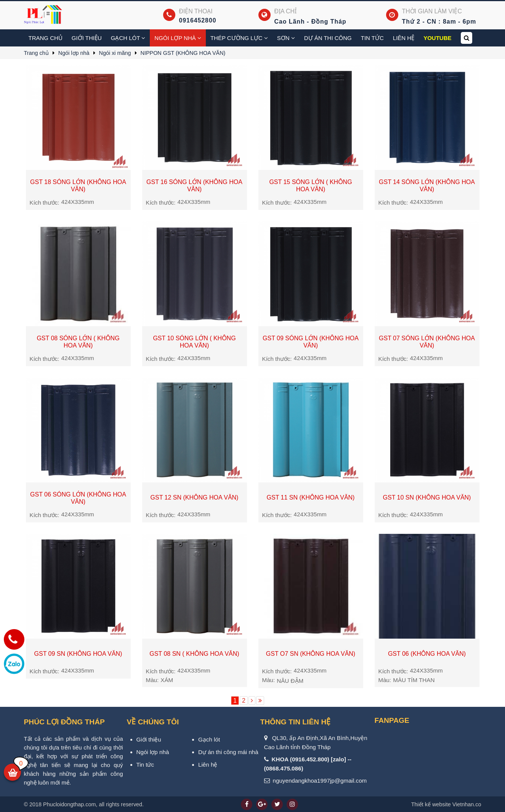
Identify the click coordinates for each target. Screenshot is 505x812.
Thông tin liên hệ (296, 722)
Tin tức (372, 38)
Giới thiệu (87, 38)
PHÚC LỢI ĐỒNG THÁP (64, 722)
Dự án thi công (328, 38)
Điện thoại (196, 11)
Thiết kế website (431, 804)
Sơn (286, 38)
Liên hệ (404, 38)
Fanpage (392, 720)
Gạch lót (209, 739)
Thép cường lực (239, 38)
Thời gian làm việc (432, 11)
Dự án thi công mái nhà (228, 752)
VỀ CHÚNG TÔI (153, 722)
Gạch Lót (128, 38)
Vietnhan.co (446, 804)
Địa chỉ (285, 11)
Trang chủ (46, 38)
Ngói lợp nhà (178, 38)
